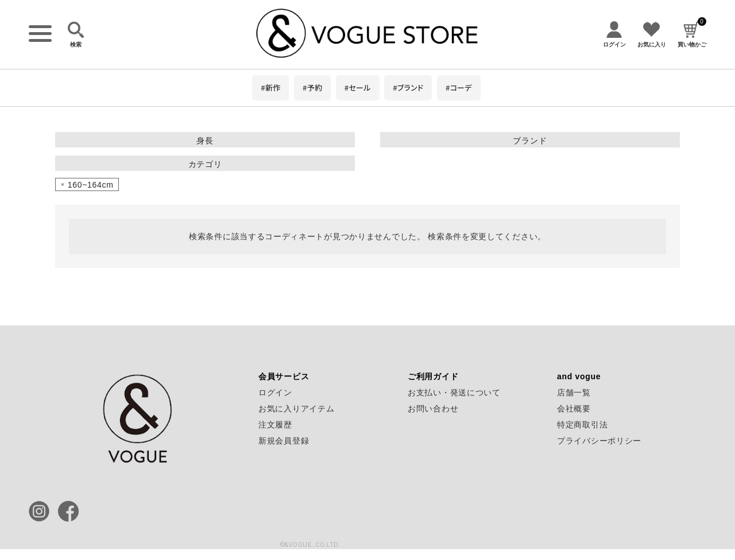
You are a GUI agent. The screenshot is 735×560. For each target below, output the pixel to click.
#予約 (312, 87)
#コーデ (459, 87)
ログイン (275, 392)
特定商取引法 (582, 425)
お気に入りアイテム (296, 409)
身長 (205, 141)
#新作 (270, 87)
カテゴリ (205, 164)
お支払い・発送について (454, 392)
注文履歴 (275, 425)
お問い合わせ (433, 409)
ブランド (530, 141)
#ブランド (408, 87)
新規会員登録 (284, 441)
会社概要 (574, 409)
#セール (358, 87)
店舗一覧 (574, 392)
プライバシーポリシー (599, 441)
